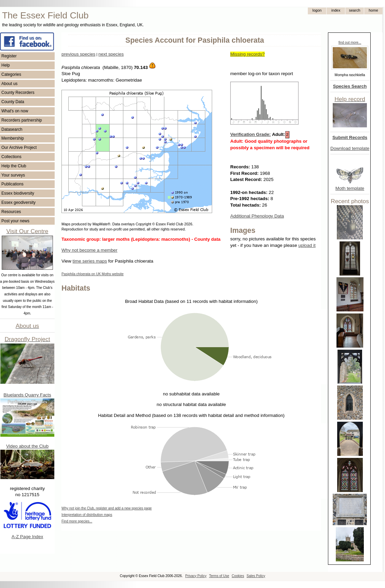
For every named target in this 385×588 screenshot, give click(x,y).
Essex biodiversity (18, 193)
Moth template (350, 188)
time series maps (90, 261)
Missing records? (247, 54)
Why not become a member (90, 250)
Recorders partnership (22, 120)
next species (111, 54)
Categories (11, 74)
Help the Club (14, 166)
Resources (11, 212)
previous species (78, 54)
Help (6, 65)
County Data (13, 102)
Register (9, 56)
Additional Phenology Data (257, 216)
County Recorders (18, 93)
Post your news (15, 221)
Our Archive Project (19, 148)
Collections (11, 157)
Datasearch (12, 129)
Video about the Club (27, 446)
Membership (13, 138)
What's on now (15, 111)
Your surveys (13, 175)
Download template (350, 148)
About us (9, 84)
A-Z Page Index (27, 537)
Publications (12, 184)
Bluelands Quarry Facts (27, 395)
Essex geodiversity (18, 202)
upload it (307, 245)
